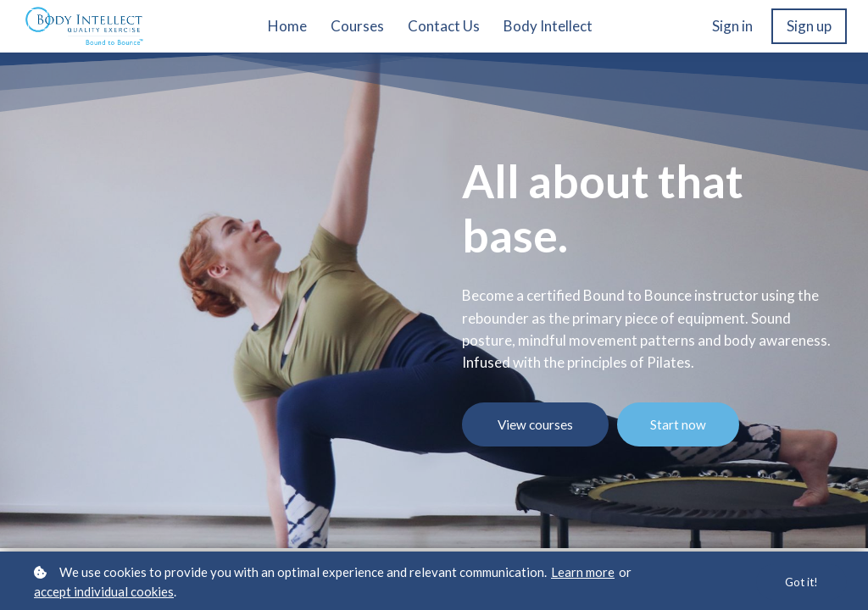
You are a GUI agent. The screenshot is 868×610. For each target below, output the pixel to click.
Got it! (800, 582)
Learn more (583, 572)
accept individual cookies (104, 591)
